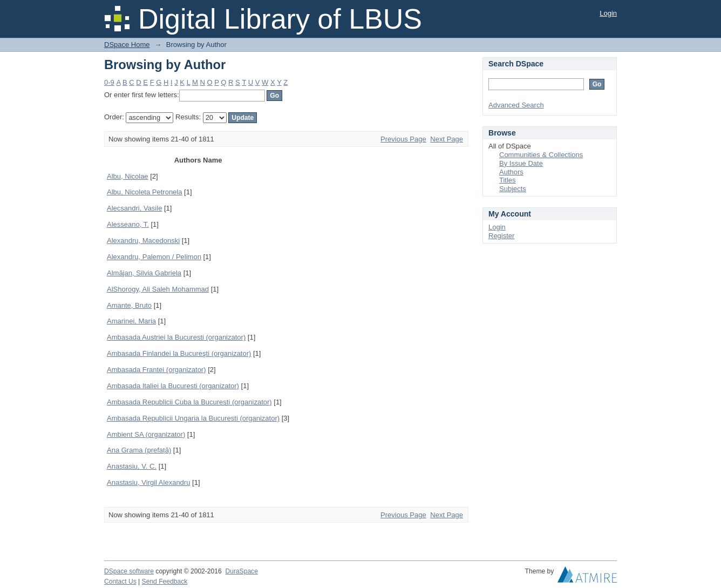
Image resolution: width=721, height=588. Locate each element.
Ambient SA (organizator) (146, 434)
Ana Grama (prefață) (139, 450)
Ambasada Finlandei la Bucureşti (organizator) (179, 353)
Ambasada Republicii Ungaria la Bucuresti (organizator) (193, 418)
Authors (511, 172)
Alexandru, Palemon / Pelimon (154, 257)
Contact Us (120, 582)
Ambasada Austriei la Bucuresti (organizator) (176, 337)
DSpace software (129, 571)
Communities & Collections (541, 155)
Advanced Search (516, 105)
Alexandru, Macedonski (143, 241)
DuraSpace (241, 571)
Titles (508, 180)
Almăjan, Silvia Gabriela (144, 273)
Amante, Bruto (129, 305)
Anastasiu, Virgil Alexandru (148, 482)
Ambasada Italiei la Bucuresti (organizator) (173, 386)
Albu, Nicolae (128, 176)
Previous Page (403, 139)
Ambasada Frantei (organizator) (157, 370)
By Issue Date (521, 163)
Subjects (513, 189)
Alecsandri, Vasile (134, 208)
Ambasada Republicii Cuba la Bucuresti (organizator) (189, 402)
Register (501, 236)
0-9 (109, 82)
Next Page (447, 139)
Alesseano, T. (128, 224)
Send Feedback (165, 582)
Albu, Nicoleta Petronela (144, 192)
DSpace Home (127, 45)
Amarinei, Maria (131, 321)
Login (608, 13)
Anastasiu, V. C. (132, 466)
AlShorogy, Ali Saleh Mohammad (158, 289)
